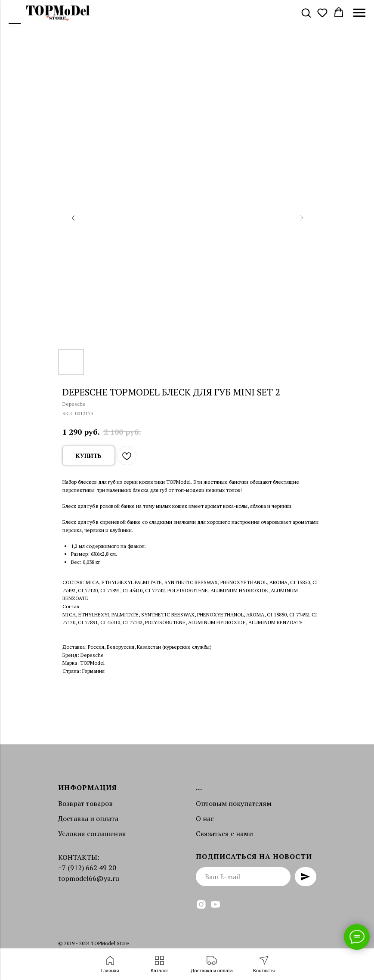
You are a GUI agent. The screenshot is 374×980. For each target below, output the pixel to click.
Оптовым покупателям (234, 803)
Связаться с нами (224, 834)
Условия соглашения (92, 834)
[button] (306, 12)
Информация (88, 787)
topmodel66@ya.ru (89, 878)
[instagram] (201, 904)
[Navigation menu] (359, 13)
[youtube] (215, 904)
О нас (205, 818)
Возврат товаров (85, 803)
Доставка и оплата (88, 818)
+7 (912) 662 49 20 (87, 868)
